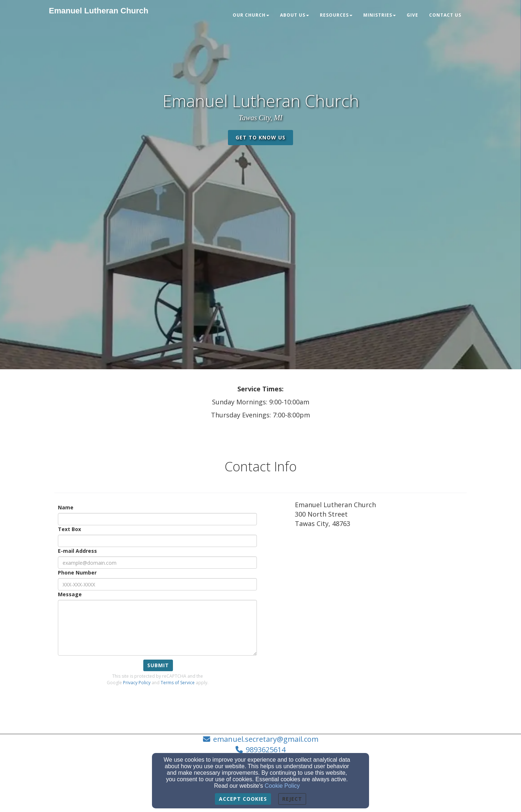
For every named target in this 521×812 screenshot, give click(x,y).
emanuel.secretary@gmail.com (266, 739)
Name (66, 507)
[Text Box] (157, 541)
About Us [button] (295, 15)
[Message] (157, 628)
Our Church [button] (251, 15)
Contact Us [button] (445, 15)
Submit (158, 665)
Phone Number (77, 573)
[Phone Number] (157, 584)
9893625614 (266, 750)
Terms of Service (178, 683)
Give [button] (412, 15)
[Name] (157, 519)
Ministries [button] (380, 15)
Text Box (69, 529)
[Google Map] (381, 587)
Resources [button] (336, 15)
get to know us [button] (260, 137)
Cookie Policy (282, 786)
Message (70, 594)
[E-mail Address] (157, 563)
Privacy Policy (137, 683)
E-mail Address (77, 551)
